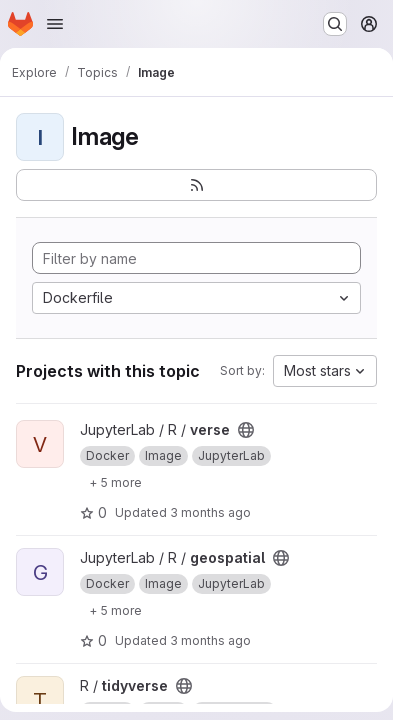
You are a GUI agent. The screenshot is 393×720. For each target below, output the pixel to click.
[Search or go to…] (335, 24)
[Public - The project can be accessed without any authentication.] (246, 430)
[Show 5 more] (115, 482)
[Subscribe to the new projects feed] (196, 185)
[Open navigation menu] (55, 24)
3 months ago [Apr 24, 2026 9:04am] (210, 512)
